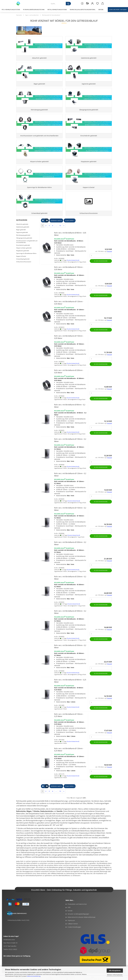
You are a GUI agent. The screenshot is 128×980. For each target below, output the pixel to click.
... (56, 232)
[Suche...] (68, 4)
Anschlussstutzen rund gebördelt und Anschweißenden (27, 248)
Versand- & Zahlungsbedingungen (78, 921)
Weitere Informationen (115, 975)
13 (60, 232)
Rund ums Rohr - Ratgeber (118, 10)
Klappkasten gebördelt (23, 258)
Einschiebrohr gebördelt (23, 252)
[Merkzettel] (97, 4)
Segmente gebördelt (22, 239)
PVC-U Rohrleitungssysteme (11, 10)
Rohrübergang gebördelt (23, 242)
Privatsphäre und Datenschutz (77, 911)
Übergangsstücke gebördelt (24, 245)
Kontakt (70, 918)
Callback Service (73, 931)
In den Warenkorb (101, 268)
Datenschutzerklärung (34, 976)
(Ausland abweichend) (73, 267)
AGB (69, 914)
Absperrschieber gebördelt (24, 255)
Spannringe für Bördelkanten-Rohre (26, 260)
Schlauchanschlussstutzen (24, 269)
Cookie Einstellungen (74, 934)
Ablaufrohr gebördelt (22, 231)
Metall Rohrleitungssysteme (57, 10)
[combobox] (56, 227)
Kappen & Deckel (21, 263)
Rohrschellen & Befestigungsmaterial (83, 10)
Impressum (71, 927)
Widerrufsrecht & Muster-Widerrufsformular (81, 924)
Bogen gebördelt (21, 237)
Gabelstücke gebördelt (23, 234)
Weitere (101, 10)
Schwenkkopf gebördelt (23, 266)
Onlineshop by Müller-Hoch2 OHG (18, 927)
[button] (87, 4)
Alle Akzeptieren (115, 971)
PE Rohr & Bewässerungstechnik (34, 10)
